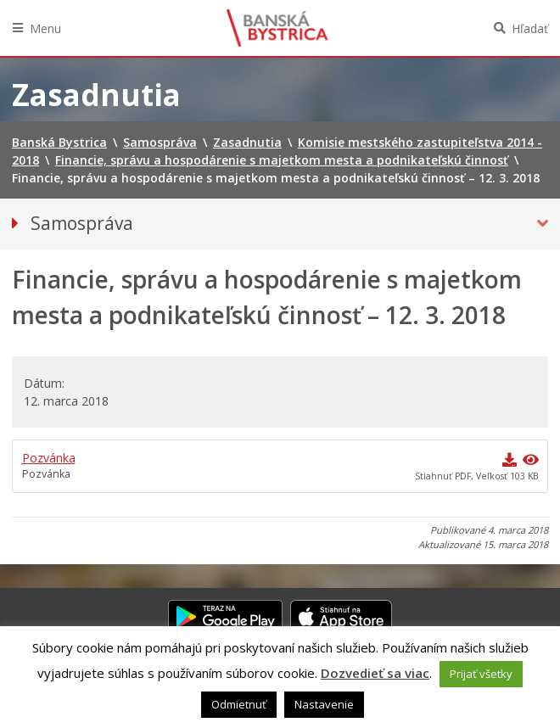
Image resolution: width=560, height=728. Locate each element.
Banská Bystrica (277, 28)
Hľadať (530, 28)
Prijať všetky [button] (481, 674)
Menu (45, 28)
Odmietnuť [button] (239, 704)
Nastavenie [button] (324, 704)
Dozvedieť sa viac (375, 673)
